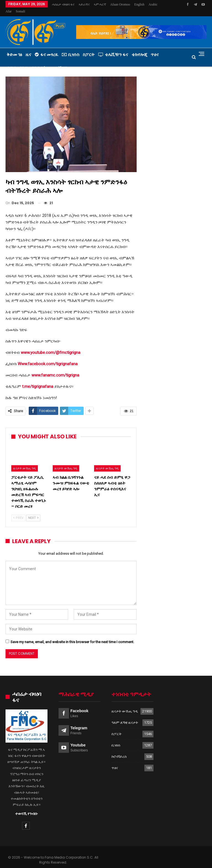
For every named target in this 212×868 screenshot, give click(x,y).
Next (33, 511)
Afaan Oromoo (120, 4)
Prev (18, 511)
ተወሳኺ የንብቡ (26, 807)
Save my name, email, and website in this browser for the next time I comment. (72, 635)
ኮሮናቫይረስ (119, 750)
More (139, 4)
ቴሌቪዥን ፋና (113, 48)
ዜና (28, 48)
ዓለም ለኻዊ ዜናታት (125, 716)
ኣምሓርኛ (100, 4)
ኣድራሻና (84, 4)
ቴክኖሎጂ (139, 48)
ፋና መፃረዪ (47, 48)
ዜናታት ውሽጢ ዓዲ (25, 462)
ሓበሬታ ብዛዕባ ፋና (63, 4)
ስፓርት (89, 48)
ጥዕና (155, 48)
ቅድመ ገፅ (14, 48)
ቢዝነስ (71, 48)
